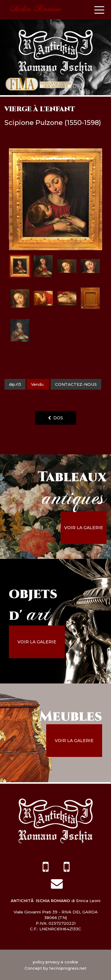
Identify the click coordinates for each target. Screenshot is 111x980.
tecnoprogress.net (68, 968)
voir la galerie (84, 528)
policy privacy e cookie (55, 962)
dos (55, 418)
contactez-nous (76, 384)
